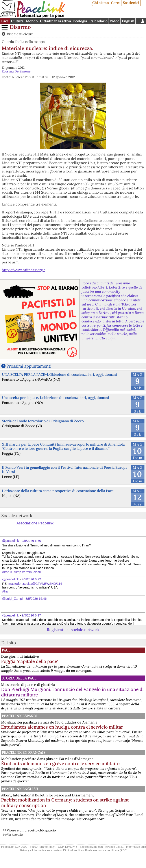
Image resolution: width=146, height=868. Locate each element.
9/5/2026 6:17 (31, 615)
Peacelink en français (24, 752)
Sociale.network (17, 516)
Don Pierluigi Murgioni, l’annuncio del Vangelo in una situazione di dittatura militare (72, 692)
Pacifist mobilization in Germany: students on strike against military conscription (65, 803)
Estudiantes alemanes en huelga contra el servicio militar (62, 727)
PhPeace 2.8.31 (114, 847)
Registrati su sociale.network (73, 630)
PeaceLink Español (20, 716)
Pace (5, 21)
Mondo (32, 21)
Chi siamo (101, 3)
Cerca (116, 3)
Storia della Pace (19, 678)
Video (115, 21)
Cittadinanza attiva (55, 21)
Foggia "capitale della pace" (30, 661)
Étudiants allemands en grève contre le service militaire (60, 763)
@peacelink (10, 541)
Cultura (17, 21)
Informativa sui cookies (46, 850)
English (128, 21)
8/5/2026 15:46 (36, 599)
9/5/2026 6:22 (31, 579)
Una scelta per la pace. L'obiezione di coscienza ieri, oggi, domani (55, 398)
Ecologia (80, 21)
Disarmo (20, 27)
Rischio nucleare (20, 34)
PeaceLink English (20, 789)
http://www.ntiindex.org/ (24, 270)
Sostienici (131, 3)
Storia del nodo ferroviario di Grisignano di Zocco (43, 421)
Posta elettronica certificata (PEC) (106, 850)
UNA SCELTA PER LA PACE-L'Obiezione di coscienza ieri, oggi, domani (59, 374)
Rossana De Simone (16, 71)
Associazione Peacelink (35, 523)
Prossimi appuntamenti (29, 366)
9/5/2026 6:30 (31, 541)
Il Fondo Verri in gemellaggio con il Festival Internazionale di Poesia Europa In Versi (65, 469)
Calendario (98, 21)
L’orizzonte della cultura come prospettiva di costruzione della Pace (58, 491)
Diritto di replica (73, 850)
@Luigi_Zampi (12, 599)
